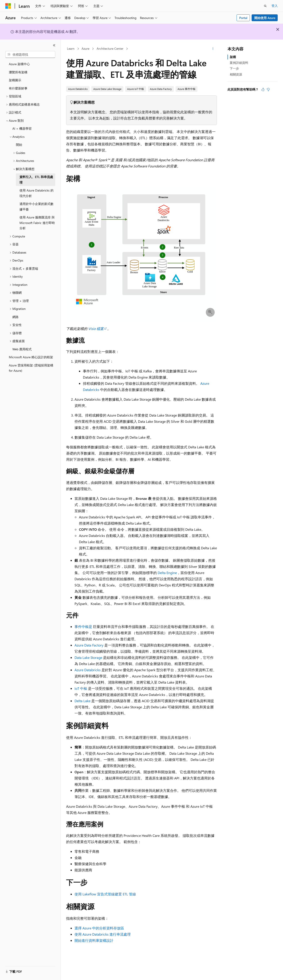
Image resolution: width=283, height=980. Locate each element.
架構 (233, 57)
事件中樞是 (83, 626)
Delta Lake (82, 701)
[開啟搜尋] (265, 6)
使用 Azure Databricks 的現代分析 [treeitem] (36, 193)
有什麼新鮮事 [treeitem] (18, 88)
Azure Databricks (88, 670)
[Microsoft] (8, 6)
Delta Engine (167, 573)
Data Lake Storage (88, 657)
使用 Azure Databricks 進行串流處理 (103, 934)
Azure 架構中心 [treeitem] (19, 64)
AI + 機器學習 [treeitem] (22, 128)
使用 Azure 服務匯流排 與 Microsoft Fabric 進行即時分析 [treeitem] (37, 223)
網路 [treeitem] (15, 317)
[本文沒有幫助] (268, 89)
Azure (85, 48)
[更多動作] (213, 49)
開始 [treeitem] (19, 145)
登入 (275, 6)
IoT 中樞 (81, 688)
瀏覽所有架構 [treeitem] (18, 72)
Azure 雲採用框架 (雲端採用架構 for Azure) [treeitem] (31, 368)
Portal (243, 18)
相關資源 (236, 74)
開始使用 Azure (265, 18)
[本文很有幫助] (263, 89)
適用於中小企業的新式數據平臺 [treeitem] (36, 207)
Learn (71, 48)
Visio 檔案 (96, 329)
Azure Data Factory (89, 645)
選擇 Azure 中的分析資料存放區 (99, 928)
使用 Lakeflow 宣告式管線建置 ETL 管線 (105, 894)
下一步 (234, 68)
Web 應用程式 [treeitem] (22, 349)
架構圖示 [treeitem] (15, 80)
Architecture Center (110, 48)
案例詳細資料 (239, 63)
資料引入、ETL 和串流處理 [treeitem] (36, 180)
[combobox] (30, 55)
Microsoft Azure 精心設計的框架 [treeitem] (31, 357)
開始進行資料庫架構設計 (94, 940)
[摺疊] (54, 45)
